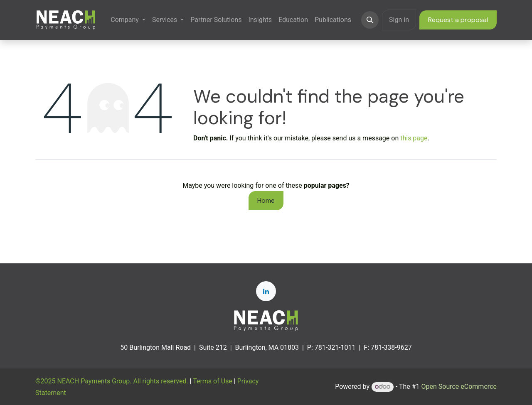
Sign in (399, 20)
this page (414, 138)
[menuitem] (128, 20)
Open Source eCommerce (459, 387)
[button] (370, 20)
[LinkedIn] (266, 291)
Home (266, 200)
